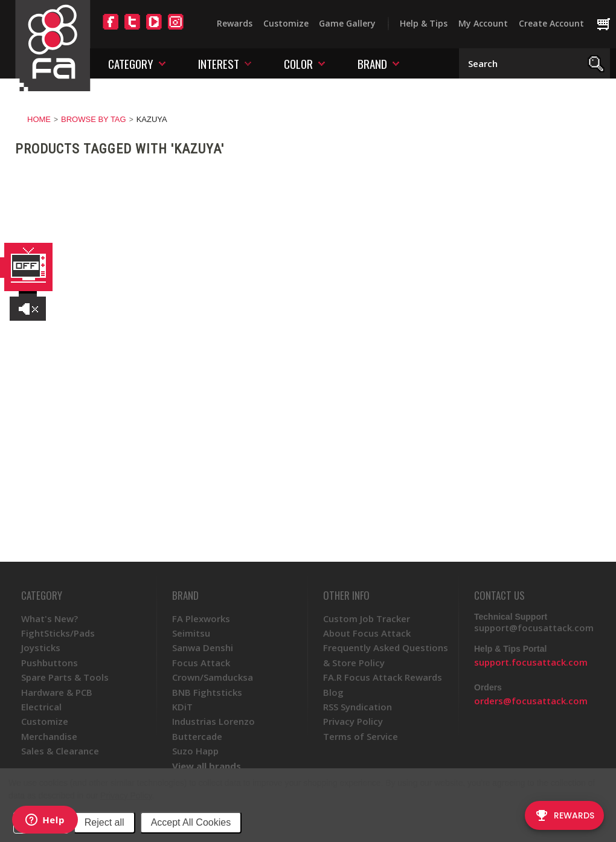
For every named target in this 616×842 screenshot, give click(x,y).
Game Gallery (347, 23)
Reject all (104, 822)
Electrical (41, 707)
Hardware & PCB (57, 692)
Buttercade (197, 736)
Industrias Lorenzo (213, 721)
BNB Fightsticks (207, 692)
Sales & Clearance (60, 751)
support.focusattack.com (531, 662)
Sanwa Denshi (203, 648)
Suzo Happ (195, 751)
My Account (483, 23)
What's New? (50, 619)
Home (39, 119)
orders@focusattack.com (531, 701)
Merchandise (49, 736)
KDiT (182, 707)
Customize (286, 23)
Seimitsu (191, 633)
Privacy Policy (126, 795)
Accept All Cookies (191, 822)
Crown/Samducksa (213, 677)
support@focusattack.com (534, 628)
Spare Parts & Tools (65, 677)
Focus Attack (201, 663)
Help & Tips (424, 23)
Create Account (551, 23)
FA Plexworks (201, 619)
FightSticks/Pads (58, 633)
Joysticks (41, 648)
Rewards (235, 23)
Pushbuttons (50, 663)
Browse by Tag (94, 119)
